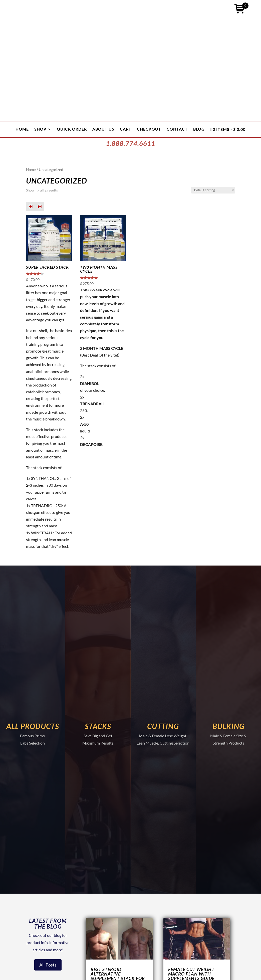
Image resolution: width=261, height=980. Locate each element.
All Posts (48, 965)
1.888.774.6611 (130, 143)
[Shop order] (213, 190)
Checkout (149, 129)
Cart (126, 129)
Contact (177, 129)
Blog (199, 129)
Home (22, 129)
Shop (40, 129)
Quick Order (72, 129)
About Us (103, 129)
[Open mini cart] (240, 10)
